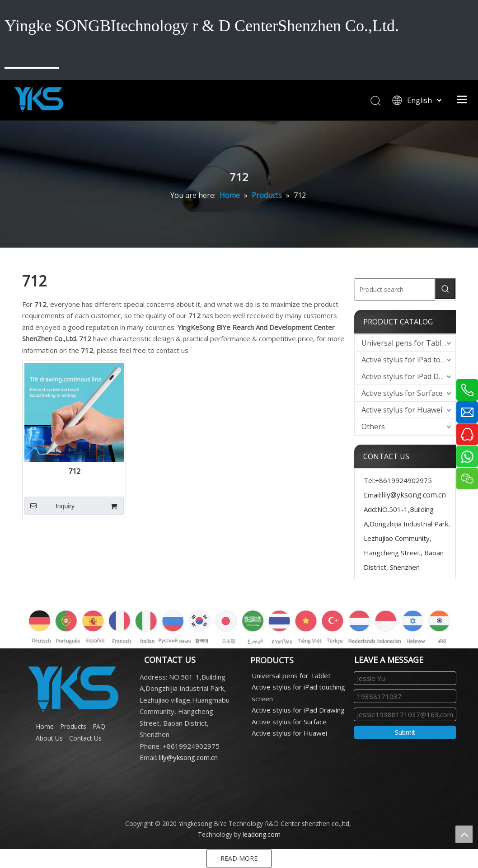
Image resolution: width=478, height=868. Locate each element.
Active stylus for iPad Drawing (408, 376)
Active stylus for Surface (402, 393)
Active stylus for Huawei (402, 410)
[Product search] (395, 289)
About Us (49, 738)
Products (73, 726)
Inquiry (49, 506)
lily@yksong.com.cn (414, 495)
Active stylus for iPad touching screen (408, 360)
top (464, 834)
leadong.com (262, 834)
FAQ (99, 726)
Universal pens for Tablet (405, 343)
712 (74, 472)
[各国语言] (239, 623)
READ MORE (239, 858)
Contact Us (85, 738)
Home (45, 726)
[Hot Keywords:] (445, 289)
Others (373, 427)
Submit (405, 732)
